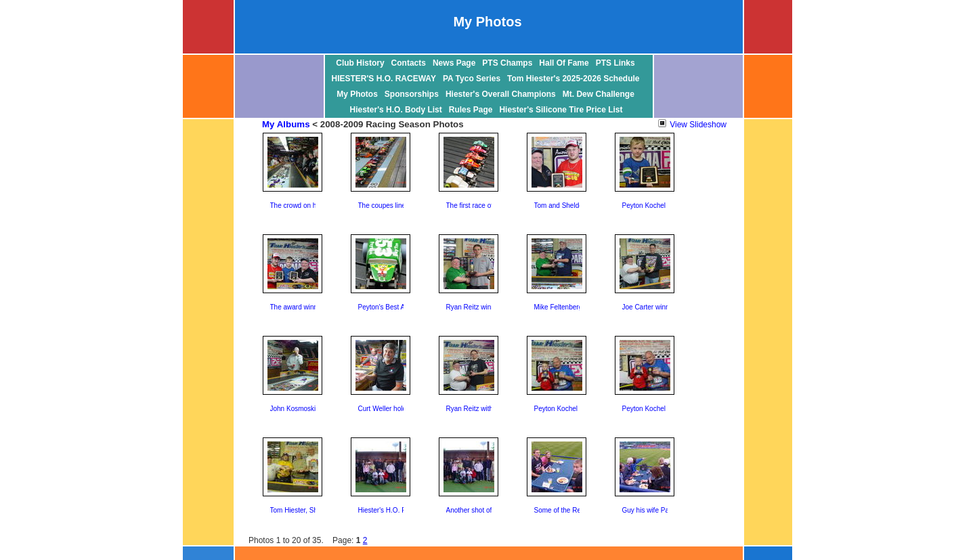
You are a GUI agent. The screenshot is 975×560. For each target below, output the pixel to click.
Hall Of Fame (564, 63)
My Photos (357, 94)
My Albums (286, 124)
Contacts (409, 63)
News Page (454, 63)
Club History (360, 63)
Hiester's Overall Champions (501, 94)
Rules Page (471, 110)
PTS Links (615, 63)
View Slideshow (692, 125)
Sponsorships (412, 94)
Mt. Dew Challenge (599, 94)
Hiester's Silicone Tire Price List (561, 110)
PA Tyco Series (472, 79)
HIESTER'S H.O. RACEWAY (384, 79)
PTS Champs (507, 63)
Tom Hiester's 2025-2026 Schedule (573, 79)
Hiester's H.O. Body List (396, 110)
